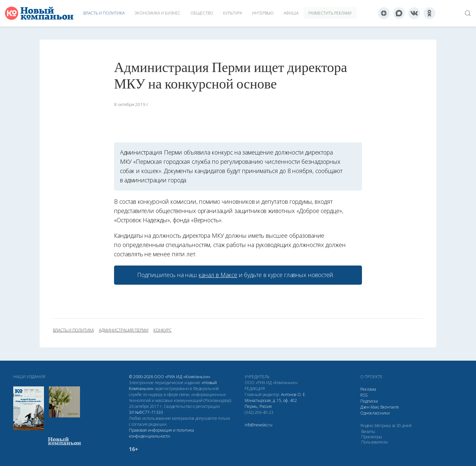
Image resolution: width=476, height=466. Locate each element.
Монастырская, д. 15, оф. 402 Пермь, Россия (271, 403)
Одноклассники (375, 413)
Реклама (368, 389)
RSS (364, 395)
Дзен (365, 407)
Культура (233, 13)
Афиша (291, 13)
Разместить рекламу (330, 13)
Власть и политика (104, 13)
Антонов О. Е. (294, 394)
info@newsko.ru (258, 425)
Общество (202, 13)
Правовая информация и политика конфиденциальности (161, 433)
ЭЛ (146, 412)
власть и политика (73, 330)
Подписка (369, 401)
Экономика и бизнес (158, 13)
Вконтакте (390, 407)
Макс (375, 407)
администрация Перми (124, 330)
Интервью (263, 13)
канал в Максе (218, 275)
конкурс (162, 330)
